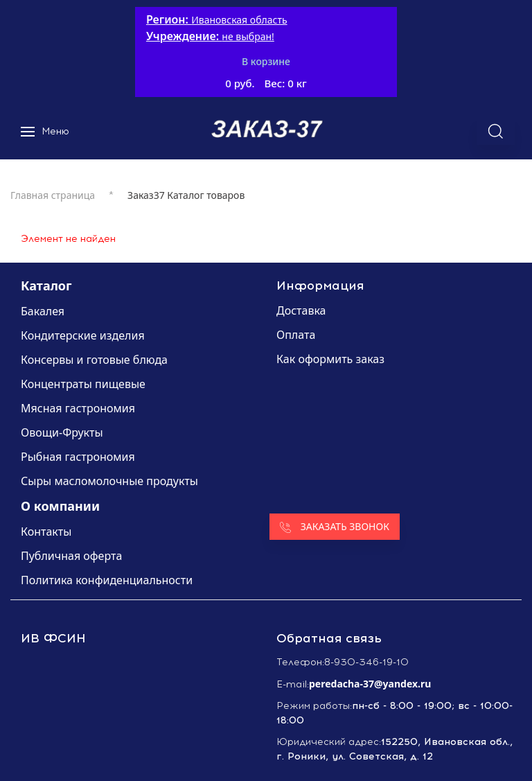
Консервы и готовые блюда (94, 360)
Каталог (46, 286)
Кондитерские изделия (83, 335)
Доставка (301, 310)
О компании (60, 506)
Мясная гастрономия (78, 408)
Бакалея (43, 311)
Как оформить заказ (330, 359)
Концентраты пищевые (83, 384)
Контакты (46, 532)
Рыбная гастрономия (78, 457)
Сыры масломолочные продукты (109, 481)
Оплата (296, 335)
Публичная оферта (71, 556)
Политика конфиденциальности (107, 580)
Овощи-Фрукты (62, 432)
